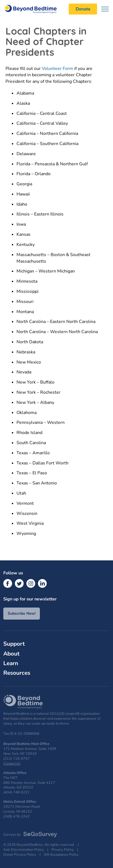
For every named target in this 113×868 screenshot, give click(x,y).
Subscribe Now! (22, 613)
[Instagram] (31, 583)
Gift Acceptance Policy (61, 855)
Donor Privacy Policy (20, 855)
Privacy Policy (63, 850)
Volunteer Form (58, 69)
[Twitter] (19, 583)
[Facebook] (8, 583)
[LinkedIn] (42, 583)
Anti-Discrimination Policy (24, 850)
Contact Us (12, 764)
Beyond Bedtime (33, 9)
